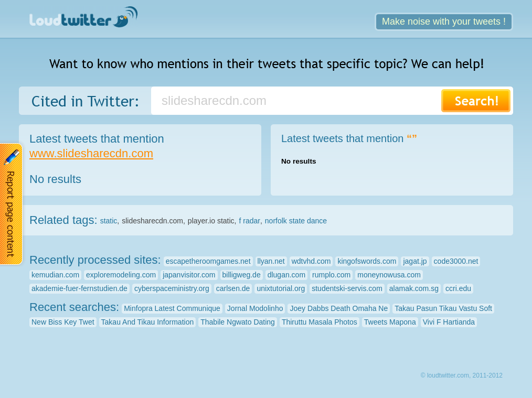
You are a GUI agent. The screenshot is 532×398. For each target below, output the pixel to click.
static (109, 221)
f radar (249, 221)
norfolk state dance (296, 221)
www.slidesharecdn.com (91, 153)
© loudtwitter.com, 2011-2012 (462, 375)
